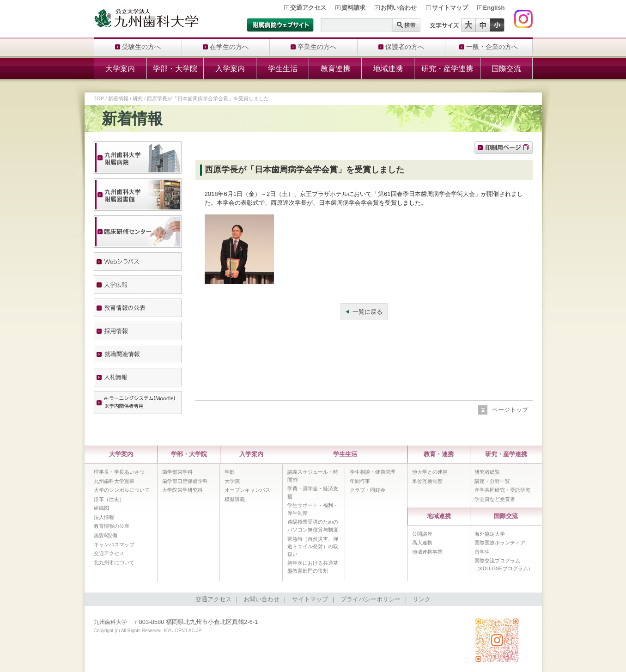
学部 (230, 472)
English (494, 8)
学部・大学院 (175, 69)
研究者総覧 (487, 472)
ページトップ (510, 410)
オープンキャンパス (247, 490)
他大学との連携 (430, 472)
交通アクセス (308, 8)
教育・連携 (439, 454)
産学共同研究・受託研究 (502, 490)
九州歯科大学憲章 (114, 481)
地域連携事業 (427, 552)
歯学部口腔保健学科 (185, 481)
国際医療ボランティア (500, 543)
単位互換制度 (427, 481)
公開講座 (422, 534)
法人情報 (104, 517)
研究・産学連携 (447, 69)
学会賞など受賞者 (495, 499)
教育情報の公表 (112, 526)
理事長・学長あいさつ (119, 472)
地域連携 (388, 69)
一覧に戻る (368, 312)
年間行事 (360, 481)
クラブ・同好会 (368, 490)
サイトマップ (450, 8)
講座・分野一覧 (492, 481)
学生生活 (283, 69)
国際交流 (506, 69)
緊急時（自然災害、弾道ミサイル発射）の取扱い (313, 547)
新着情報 (118, 98)
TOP (99, 98)
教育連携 (335, 69)
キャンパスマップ (114, 544)
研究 (138, 98)
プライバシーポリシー (371, 599)
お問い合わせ (399, 8)
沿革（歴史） (109, 499)
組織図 (101, 508)
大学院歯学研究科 (182, 490)
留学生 (482, 552)
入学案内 (230, 69)
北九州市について (114, 562)
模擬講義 (235, 499)
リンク (422, 599)
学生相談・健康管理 (373, 472)
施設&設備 (106, 535)
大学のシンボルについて (122, 490)
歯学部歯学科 (177, 472)
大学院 (232, 481)
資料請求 (353, 8)
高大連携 (422, 543)
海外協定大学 (490, 534)
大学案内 (120, 69)
